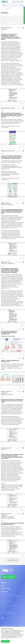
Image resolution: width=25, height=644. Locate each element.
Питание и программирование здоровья (10, 606)
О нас (3, 586)
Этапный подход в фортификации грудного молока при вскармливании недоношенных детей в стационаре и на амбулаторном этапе (12, 212)
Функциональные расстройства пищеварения (11, 596)
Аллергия (3, 598)
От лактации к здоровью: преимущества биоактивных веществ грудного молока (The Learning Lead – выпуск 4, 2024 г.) (11, 157)
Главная (3, 9)
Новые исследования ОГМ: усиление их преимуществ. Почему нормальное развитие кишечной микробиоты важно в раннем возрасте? (12, 115)
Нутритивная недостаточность (8, 614)
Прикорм (3, 610)
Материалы (5, 592)
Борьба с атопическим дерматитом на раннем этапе (10, 361)
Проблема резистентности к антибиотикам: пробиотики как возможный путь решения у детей (12, 401)
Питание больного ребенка (7, 612)
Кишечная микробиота (6, 600)
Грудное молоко (5, 604)
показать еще (13, 560)
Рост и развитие (5, 608)
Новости (4, 583)
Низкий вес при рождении (7, 602)
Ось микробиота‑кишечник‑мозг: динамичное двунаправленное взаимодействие (9, 332)
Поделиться (21, 104)
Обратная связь (6, 589)
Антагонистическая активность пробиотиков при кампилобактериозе (12, 524)
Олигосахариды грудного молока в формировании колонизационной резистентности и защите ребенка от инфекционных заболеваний (10, 271)
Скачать (23, 104)
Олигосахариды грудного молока (8, 594)
